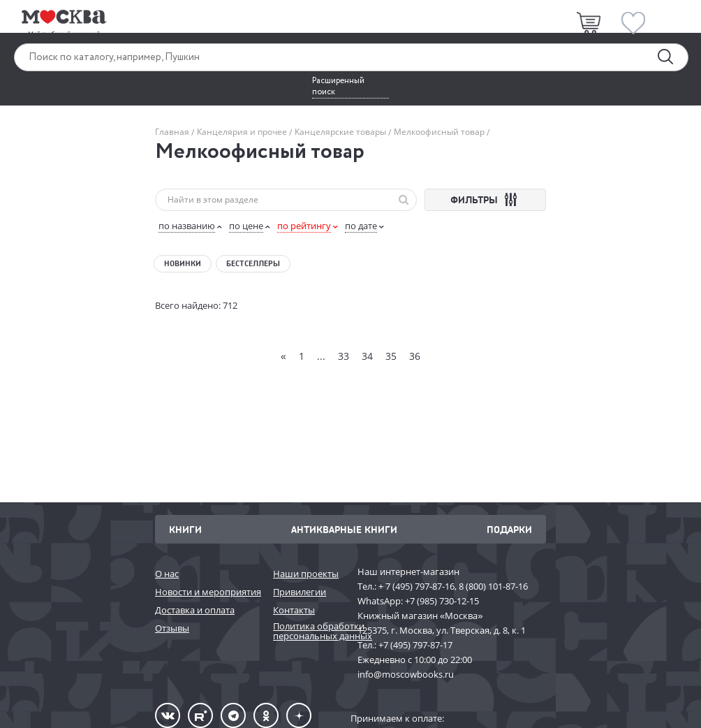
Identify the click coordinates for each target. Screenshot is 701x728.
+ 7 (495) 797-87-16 (416, 586)
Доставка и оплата (195, 610)
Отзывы (172, 628)
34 (367, 356)
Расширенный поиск (338, 87)
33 (344, 356)
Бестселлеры (253, 263)
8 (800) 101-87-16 (493, 586)
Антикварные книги (344, 529)
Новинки (183, 263)
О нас (167, 574)
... (321, 356)
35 (391, 356)
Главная (173, 132)
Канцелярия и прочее (242, 132)
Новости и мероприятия (207, 592)
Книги (185, 529)
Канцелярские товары (340, 132)
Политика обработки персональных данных (308, 631)
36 (415, 356)
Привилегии (300, 592)
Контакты (294, 610)
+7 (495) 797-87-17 (415, 645)
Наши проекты (306, 574)
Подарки (509, 529)
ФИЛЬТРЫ (486, 199)
